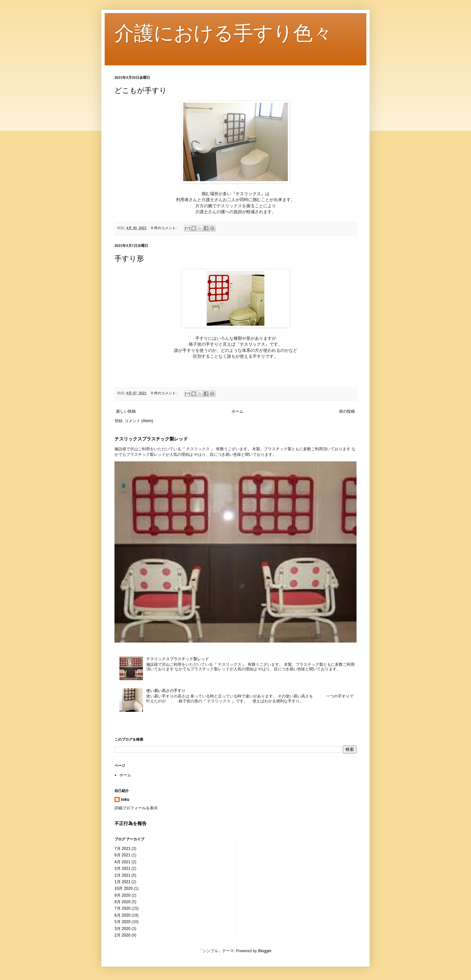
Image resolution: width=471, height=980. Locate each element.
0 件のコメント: (164, 228)
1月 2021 (122, 882)
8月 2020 (122, 902)
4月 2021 (122, 862)
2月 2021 (122, 875)
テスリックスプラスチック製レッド (151, 439)
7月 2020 (122, 908)
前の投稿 (347, 411)
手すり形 (129, 258)
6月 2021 (122, 855)
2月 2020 (122, 935)
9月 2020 (122, 895)
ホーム (237, 411)
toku (125, 799)
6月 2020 (122, 915)
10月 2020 (123, 888)
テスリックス (248, 194)
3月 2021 (122, 868)
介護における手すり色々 (223, 33)
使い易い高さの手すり (166, 691)
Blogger (265, 951)
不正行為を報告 (131, 823)
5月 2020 (122, 922)
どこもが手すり (141, 90)
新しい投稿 (126, 411)
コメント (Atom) (139, 421)
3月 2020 (122, 929)
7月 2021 (122, 849)
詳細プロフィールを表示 (136, 808)
